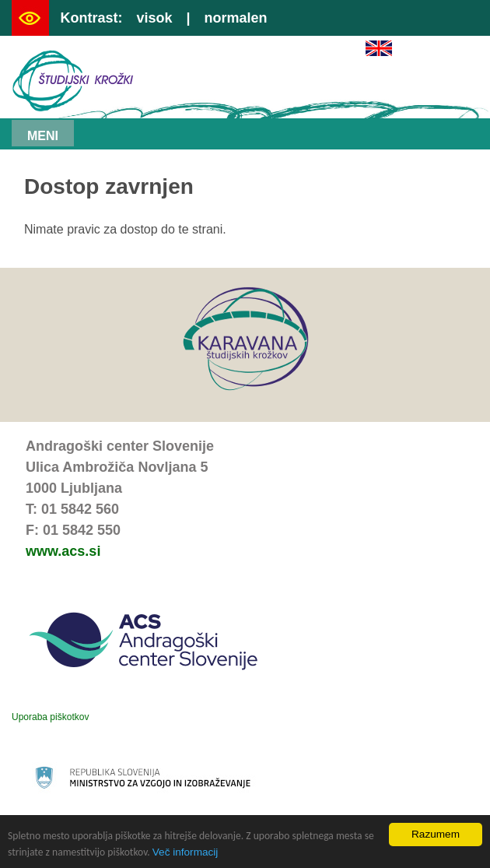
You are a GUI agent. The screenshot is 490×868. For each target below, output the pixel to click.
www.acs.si (63, 551)
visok (154, 18)
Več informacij (185, 853)
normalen (236, 18)
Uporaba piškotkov (50, 717)
